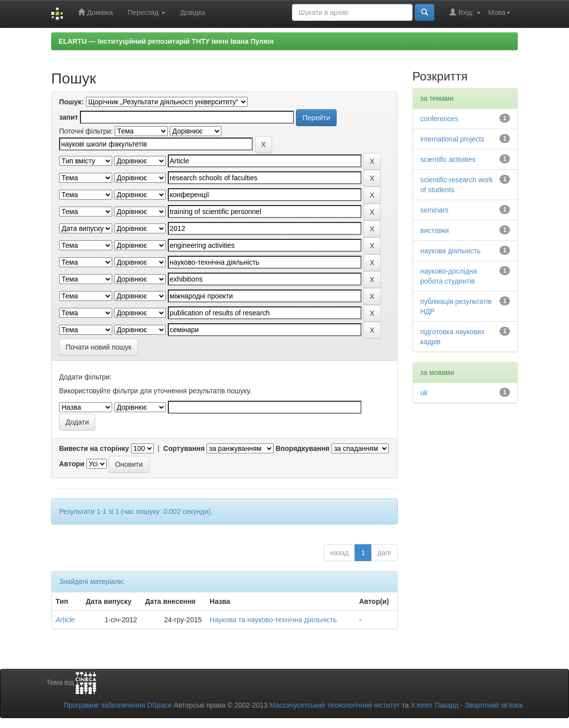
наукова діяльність (451, 251)
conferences (439, 119)
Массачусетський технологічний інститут (335, 705)
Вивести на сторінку (94, 448)
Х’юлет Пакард (434, 705)
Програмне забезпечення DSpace (118, 705)
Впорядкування (303, 448)
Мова (499, 12)
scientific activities (448, 159)
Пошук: (71, 102)
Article (65, 620)
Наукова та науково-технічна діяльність (273, 620)
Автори (72, 464)
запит (69, 117)
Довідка (193, 12)
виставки (435, 230)
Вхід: (465, 12)
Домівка (95, 12)
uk (424, 393)
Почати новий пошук (99, 347)
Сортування (184, 448)
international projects (453, 139)
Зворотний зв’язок (494, 705)
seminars (435, 210)
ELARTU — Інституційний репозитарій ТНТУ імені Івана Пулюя (166, 41)
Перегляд (146, 12)
